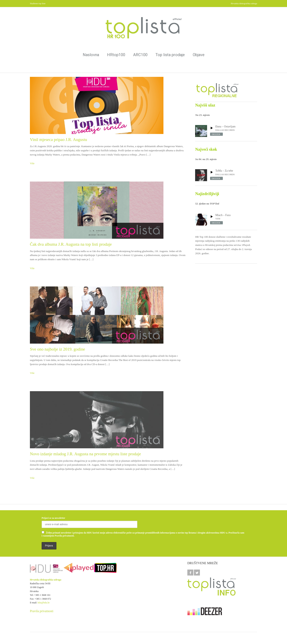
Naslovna (91, 55)
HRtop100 (116, 55)
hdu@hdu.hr (44, 603)
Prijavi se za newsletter (53, 518)
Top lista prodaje (170, 55)
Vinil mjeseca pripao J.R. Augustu (58, 140)
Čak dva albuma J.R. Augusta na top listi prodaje (71, 244)
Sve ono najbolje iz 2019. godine (57, 349)
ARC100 (140, 55)
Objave (199, 55)
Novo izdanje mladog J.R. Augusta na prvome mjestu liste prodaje (85, 454)
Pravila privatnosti (42, 611)
